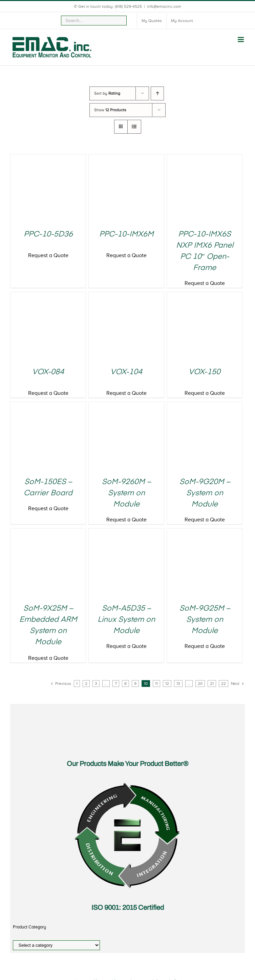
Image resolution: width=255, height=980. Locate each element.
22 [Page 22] (224, 684)
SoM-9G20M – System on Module (205, 493)
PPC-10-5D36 (48, 234)
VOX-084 (48, 372)
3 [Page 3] (96, 684)
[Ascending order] (157, 93)
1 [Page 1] (77, 684)
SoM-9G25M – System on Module (205, 620)
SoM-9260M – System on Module (126, 493)
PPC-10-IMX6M (126, 234)
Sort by (107, 93)
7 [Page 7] (116, 684)
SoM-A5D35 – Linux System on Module (126, 620)
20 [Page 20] (200, 684)
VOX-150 (205, 372)
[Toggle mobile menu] (241, 40)
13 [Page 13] (178, 684)
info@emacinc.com (164, 6)
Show (110, 110)
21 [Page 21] (212, 684)
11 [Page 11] (156, 684)
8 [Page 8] (125, 684)
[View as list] (134, 127)
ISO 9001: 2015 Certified (128, 907)
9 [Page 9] (135, 684)
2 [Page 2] (86, 684)
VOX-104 (126, 372)
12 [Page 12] (167, 684)
